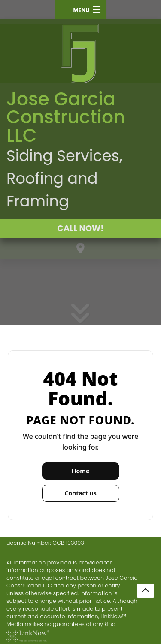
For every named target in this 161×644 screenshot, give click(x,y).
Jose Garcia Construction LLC (66, 117)
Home (80, 471)
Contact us (80, 493)
